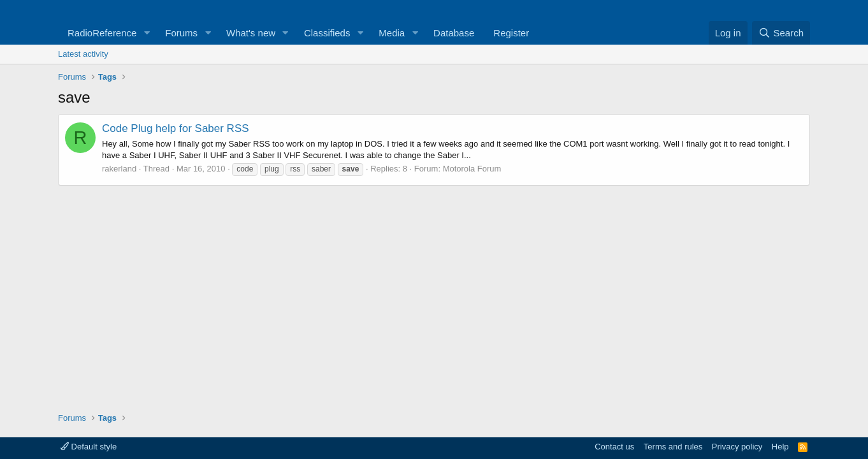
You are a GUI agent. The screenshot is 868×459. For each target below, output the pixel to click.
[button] (147, 33)
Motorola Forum (472, 169)
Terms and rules (673, 447)
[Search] (781, 33)
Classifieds (327, 33)
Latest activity (83, 54)
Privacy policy (737, 447)
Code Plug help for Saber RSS (176, 128)
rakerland (119, 169)
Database (454, 33)
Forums (181, 33)
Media (392, 33)
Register (511, 33)
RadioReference (102, 33)
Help (780, 447)
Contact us (614, 447)
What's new (251, 33)
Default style (89, 447)
